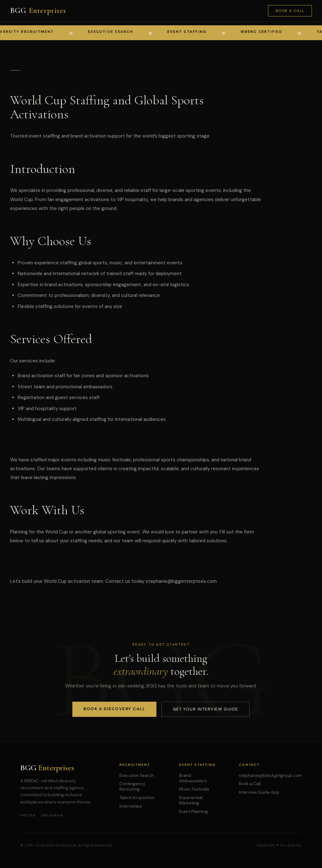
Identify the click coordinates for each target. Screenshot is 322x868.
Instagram (52, 815)
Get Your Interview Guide (206, 709)
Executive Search (137, 776)
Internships (131, 806)
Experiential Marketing (191, 800)
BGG (38, 11)
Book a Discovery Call (114, 709)
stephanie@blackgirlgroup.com (270, 776)
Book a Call (290, 11)
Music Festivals (194, 789)
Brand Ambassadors (193, 778)
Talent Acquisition (137, 798)
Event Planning (194, 812)
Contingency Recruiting (132, 786)
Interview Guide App (259, 792)
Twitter (28, 815)
